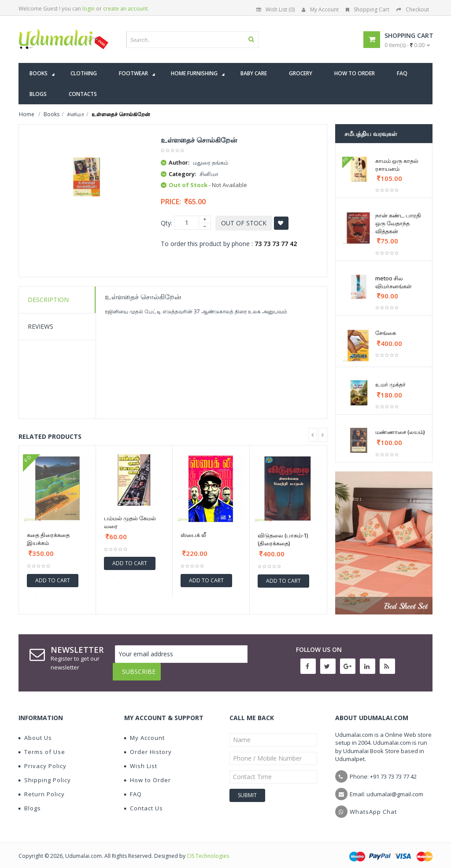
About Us (35, 731)
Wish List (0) (275, 9)
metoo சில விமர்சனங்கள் (394, 282)
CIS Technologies (208, 849)
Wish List (141, 759)
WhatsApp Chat (373, 805)
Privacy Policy (43, 759)
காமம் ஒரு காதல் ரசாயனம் (397, 165)
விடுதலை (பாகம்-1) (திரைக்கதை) (283, 539)
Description (48, 300)
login (89, 9)
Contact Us (144, 802)
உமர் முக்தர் (390, 384)
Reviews (41, 326)
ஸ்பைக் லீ (193, 535)
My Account (320, 9)
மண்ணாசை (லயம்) (400, 432)
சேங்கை (386, 333)
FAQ (133, 787)
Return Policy (42, 787)
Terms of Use (42, 745)
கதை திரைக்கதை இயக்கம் (48, 539)
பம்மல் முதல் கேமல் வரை (130, 522)
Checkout (413, 9)
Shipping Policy (45, 773)
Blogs (30, 802)
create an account (125, 9)
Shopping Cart (368, 9)
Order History (148, 745)
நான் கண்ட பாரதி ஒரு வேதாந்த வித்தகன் (398, 223)
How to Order (148, 773)
